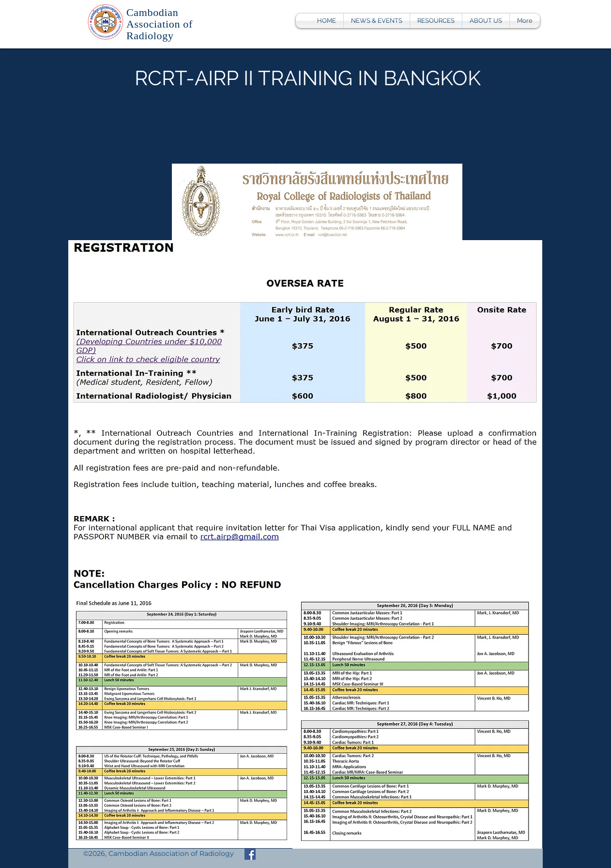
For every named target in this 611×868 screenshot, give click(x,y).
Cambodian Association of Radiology (160, 24)
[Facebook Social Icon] (250, 854)
